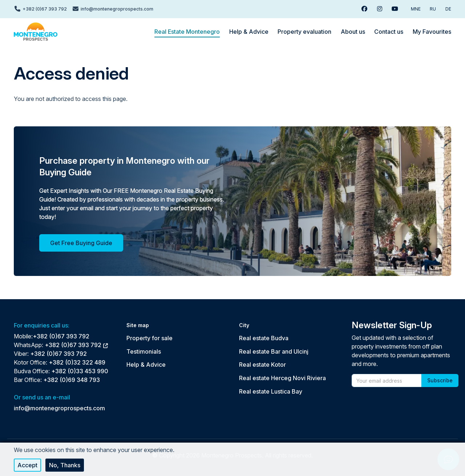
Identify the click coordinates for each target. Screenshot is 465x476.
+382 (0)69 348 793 (72, 380)
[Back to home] (36, 32)
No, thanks (65, 465)
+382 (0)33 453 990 (80, 371)
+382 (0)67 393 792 (61, 336)
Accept (27, 465)
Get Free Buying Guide (81, 243)
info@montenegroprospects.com (59, 408)
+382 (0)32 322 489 (77, 362)
